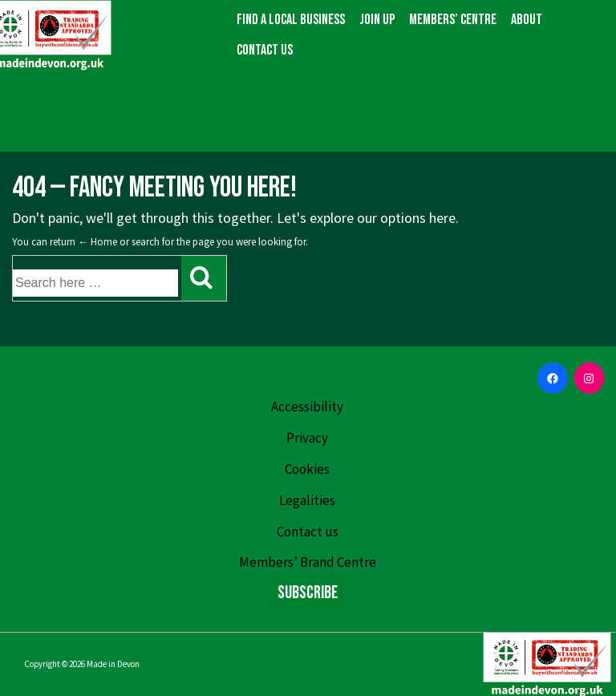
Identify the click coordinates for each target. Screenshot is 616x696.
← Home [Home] (97, 242)
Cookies (307, 469)
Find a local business (291, 20)
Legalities (307, 500)
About (527, 20)
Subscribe (308, 593)
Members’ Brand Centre (308, 562)
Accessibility (307, 407)
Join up (377, 20)
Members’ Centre (453, 20)
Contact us (265, 50)
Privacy (307, 438)
